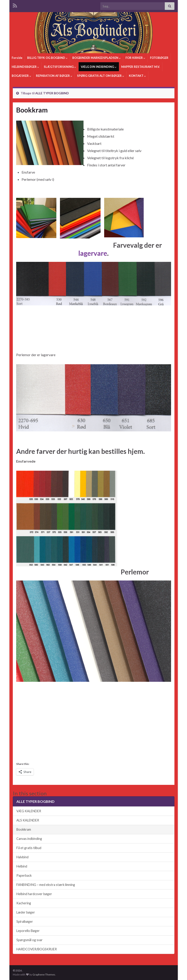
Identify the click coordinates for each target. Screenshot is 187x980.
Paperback (24, 875)
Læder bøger (26, 912)
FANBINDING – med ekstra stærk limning (46, 885)
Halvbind (22, 857)
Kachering (24, 903)
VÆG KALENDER (29, 811)
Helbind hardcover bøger (34, 894)
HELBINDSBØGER (25, 67)
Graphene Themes (44, 974)
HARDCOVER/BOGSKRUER (37, 949)
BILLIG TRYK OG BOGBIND (47, 58)
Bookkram (24, 829)
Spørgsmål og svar (30, 940)
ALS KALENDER (28, 820)
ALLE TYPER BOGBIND (52, 93)
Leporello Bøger (28, 931)
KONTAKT (137, 76)
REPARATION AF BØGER (54, 76)
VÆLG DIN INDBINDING (99, 67)
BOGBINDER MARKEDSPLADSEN (97, 58)
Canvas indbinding (29, 839)
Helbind (22, 866)
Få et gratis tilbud (29, 848)
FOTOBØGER (159, 58)
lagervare (93, 253)
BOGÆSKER (21, 76)
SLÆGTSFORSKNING (60, 67)
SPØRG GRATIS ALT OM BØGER (101, 76)
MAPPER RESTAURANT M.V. (141, 67)
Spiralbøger (25, 922)
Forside (17, 58)
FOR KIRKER (135, 58)
